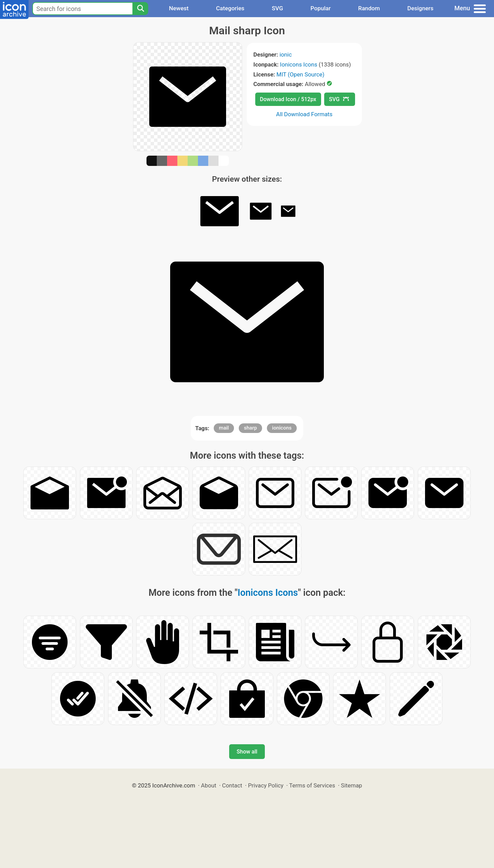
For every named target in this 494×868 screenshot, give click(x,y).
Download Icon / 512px (288, 99)
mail (224, 428)
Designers (420, 8)
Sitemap (352, 785)
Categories (230, 8)
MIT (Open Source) (301, 74)
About (209, 785)
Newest (179, 8)
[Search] (140, 9)
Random (369, 8)
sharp (250, 428)
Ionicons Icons (299, 64)
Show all (247, 752)
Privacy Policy (266, 785)
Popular (321, 8)
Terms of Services (312, 785)
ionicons (282, 428)
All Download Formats (304, 114)
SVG (277, 8)
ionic (286, 55)
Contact (232, 785)
